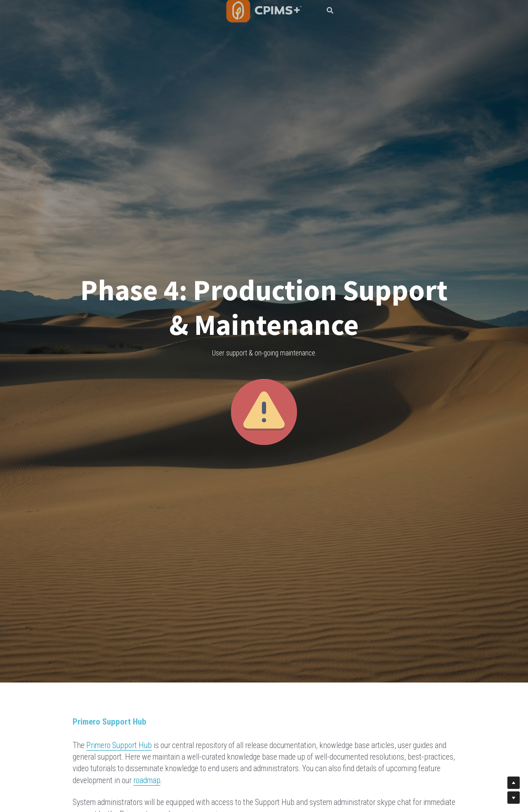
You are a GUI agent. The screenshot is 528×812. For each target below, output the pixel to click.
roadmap (147, 780)
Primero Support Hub (119, 745)
